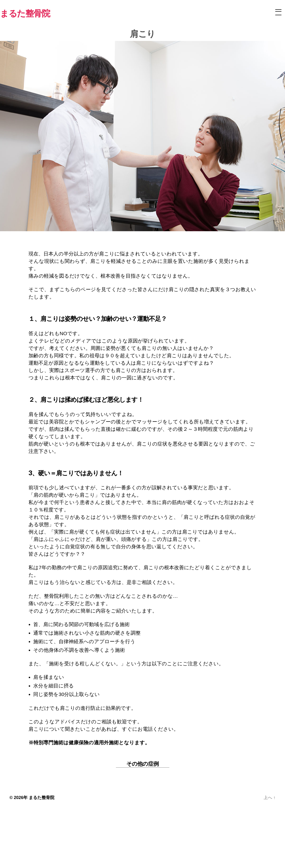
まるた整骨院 (42, 798)
